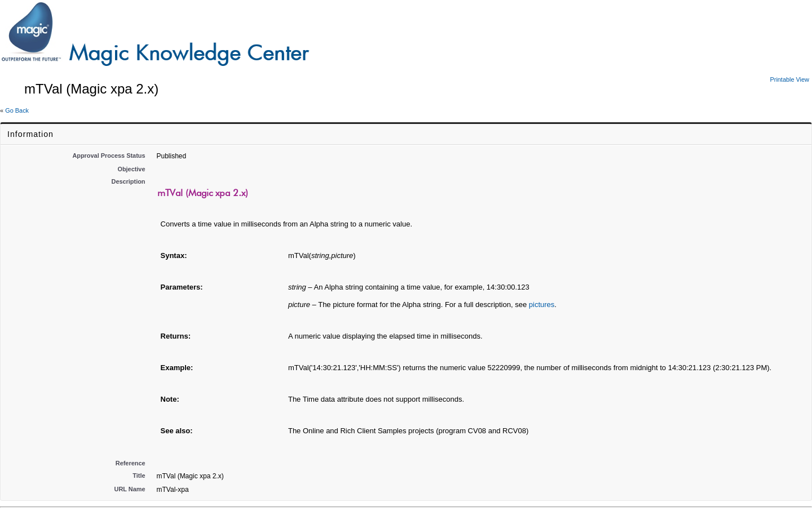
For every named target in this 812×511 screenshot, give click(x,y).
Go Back (17, 110)
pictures (542, 305)
